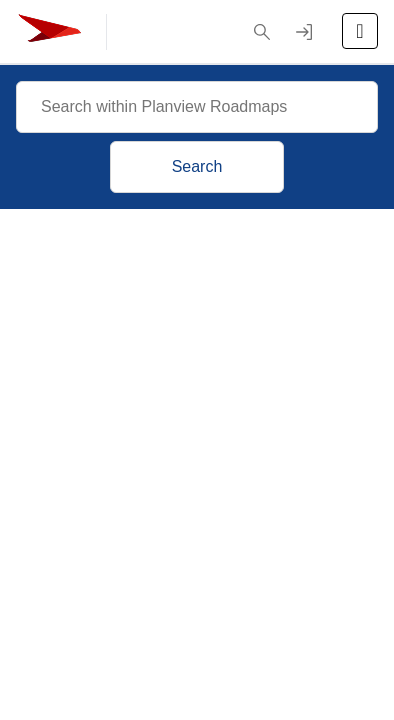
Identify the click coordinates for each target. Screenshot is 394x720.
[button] (262, 32)
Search (197, 166)
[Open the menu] (360, 31)
